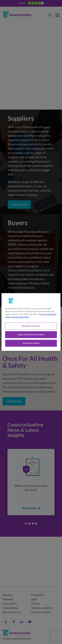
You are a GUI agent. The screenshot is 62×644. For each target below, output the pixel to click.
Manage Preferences (31, 326)
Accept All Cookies (31, 343)
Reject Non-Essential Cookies (31, 335)
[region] (31, 322)
